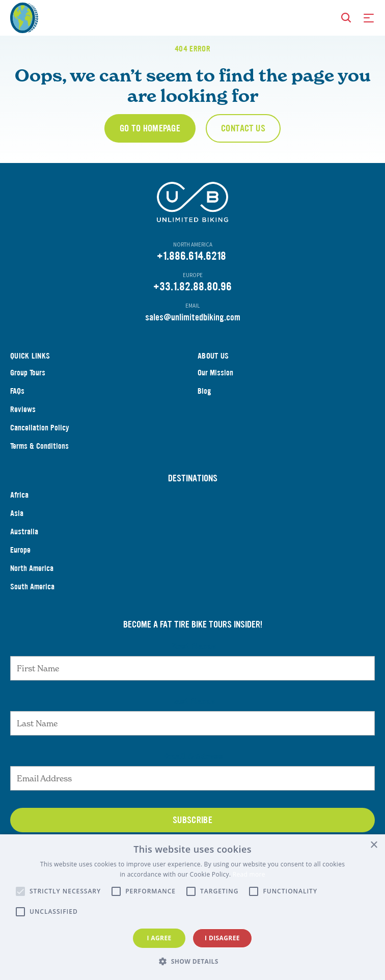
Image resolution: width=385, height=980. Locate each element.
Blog (204, 402)
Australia (24, 543)
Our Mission (215, 384)
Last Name (193, 712)
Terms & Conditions (39, 457)
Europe (20, 561)
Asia (17, 524)
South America (32, 598)
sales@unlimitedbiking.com (193, 329)
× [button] (374, 845)
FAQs (17, 402)
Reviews (23, 420)
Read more (249, 874)
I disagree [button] (222, 938)
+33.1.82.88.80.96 (193, 298)
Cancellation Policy (40, 439)
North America (32, 579)
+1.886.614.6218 (191, 267)
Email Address (193, 767)
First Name (193, 657)
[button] (193, 962)
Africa (19, 506)
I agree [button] (159, 938)
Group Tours (28, 384)
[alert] (193, 907)
